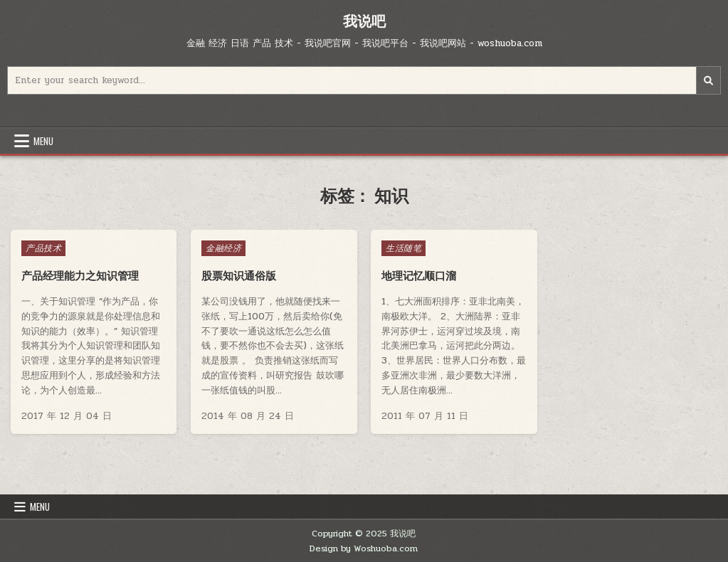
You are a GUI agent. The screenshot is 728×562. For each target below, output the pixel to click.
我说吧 (364, 21)
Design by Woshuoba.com (364, 548)
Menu (43, 141)
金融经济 (223, 248)
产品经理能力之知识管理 (80, 276)
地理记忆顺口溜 (419, 276)
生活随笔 (403, 248)
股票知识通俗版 (239, 276)
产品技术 (43, 248)
